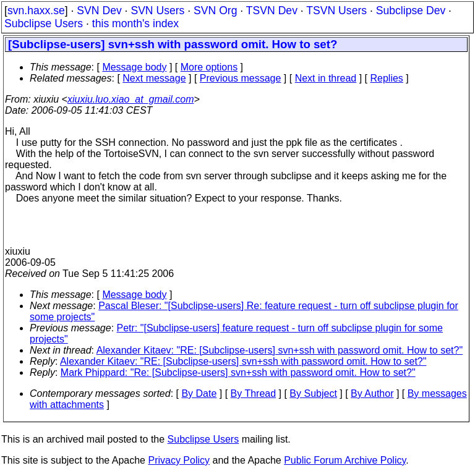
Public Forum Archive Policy (345, 460)
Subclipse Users (44, 23)
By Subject (313, 393)
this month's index (135, 23)
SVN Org (215, 11)
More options (209, 67)
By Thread (254, 393)
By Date (199, 393)
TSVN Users (336, 11)
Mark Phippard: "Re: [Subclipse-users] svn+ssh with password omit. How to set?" (238, 372)
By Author (372, 393)
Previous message (241, 78)
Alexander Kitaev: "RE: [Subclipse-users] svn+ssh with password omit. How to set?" (280, 350)
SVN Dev (99, 11)
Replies (387, 78)
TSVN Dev (272, 11)
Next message (154, 78)
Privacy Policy (179, 460)
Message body (134, 67)
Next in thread (326, 78)
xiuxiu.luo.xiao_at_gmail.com (131, 99)
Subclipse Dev (411, 11)
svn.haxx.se (36, 11)
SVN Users (157, 11)
